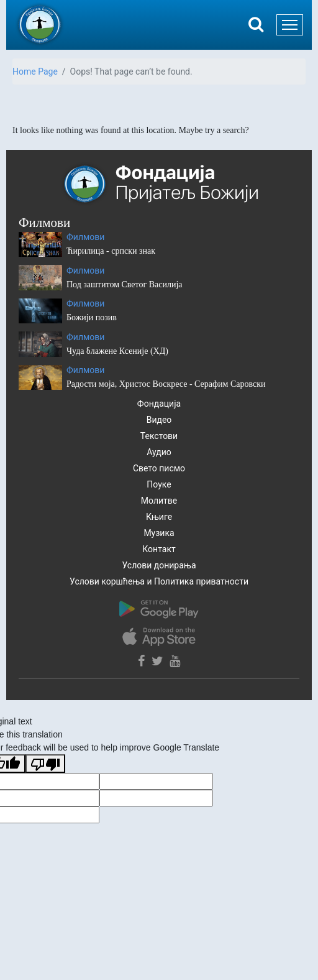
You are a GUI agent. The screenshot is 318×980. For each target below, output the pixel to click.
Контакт (159, 549)
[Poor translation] (45, 764)
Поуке (159, 484)
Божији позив (92, 317)
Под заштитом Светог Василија (125, 284)
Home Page (35, 72)
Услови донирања (159, 565)
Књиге (159, 517)
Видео (159, 420)
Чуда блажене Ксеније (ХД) (117, 351)
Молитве (159, 501)
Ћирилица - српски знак (111, 251)
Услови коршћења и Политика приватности (159, 581)
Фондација (159, 404)
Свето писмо (159, 468)
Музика (159, 533)
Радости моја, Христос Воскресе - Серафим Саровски (166, 384)
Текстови (159, 436)
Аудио (159, 452)
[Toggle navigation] (290, 25)
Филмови (85, 237)
